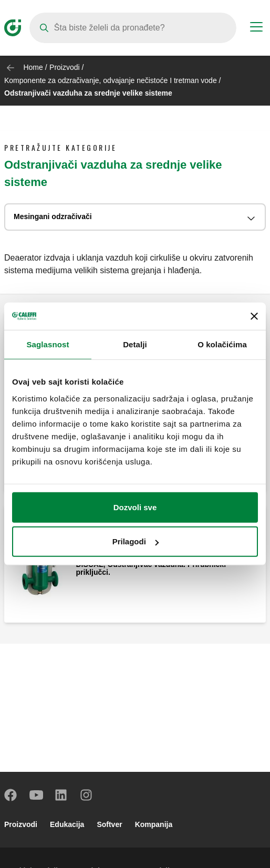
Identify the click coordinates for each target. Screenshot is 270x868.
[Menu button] (256, 28)
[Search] (133, 28)
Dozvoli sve (135, 507)
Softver (109, 824)
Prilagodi (136, 541)
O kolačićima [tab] (222, 344)
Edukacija (67, 824)
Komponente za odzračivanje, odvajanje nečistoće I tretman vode (111, 80)
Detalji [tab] (135, 344)
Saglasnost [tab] (48, 344)
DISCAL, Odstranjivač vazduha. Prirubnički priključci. (151, 569)
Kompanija (154, 824)
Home (33, 67)
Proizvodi (65, 67)
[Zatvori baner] (254, 316)
